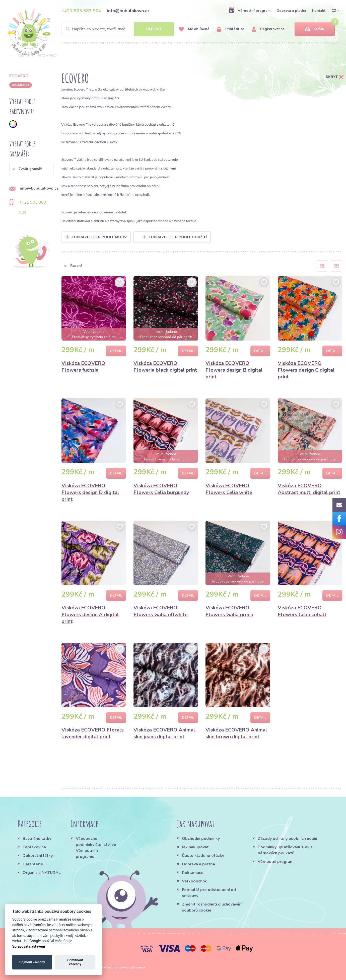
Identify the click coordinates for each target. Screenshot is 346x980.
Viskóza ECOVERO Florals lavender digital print (93, 733)
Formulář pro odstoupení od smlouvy (209, 893)
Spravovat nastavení (29, 947)
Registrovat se (268, 29)
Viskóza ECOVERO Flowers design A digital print (90, 615)
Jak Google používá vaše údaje (48, 941)
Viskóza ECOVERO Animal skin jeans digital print (164, 733)
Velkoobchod (195, 881)
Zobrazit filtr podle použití (175, 237)
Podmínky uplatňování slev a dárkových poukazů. (285, 850)
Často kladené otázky (203, 856)
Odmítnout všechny (75, 962)
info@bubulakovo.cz (128, 11)
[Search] (118, 29)
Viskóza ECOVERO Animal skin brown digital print (236, 733)
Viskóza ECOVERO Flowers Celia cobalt (302, 611)
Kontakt (319, 11)
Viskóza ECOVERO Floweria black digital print (165, 367)
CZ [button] (334, 11)
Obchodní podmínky (201, 839)
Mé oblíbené (194, 29)
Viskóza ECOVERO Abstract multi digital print (309, 489)
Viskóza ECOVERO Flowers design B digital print (234, 370)
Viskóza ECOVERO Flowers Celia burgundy (161, 489)
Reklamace (193, 873)
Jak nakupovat (195, 847)
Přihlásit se (230, 29)
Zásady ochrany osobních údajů (287, 839)
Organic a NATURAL (42, 873)
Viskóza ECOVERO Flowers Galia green (229, 611)
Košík (315, 29)
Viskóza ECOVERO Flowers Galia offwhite (160, 611)
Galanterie (33, 864)
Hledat (154, 29)
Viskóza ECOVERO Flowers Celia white (229, 489)
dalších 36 (21, 85)
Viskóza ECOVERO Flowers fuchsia (83, 367)
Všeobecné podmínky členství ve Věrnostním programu (96, 848)
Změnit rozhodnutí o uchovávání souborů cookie (212, 907)
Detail (116, 351)
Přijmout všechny (32, 962)
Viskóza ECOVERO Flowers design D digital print (90, 492)
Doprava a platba (291, 11)
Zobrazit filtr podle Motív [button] (99, 237)
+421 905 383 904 (81, 11)
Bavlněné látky (37, 839)
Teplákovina (34, 847)
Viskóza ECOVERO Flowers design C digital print (306, 370)
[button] (32, 169)
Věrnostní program (250, 11)
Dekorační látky (38, 856)
